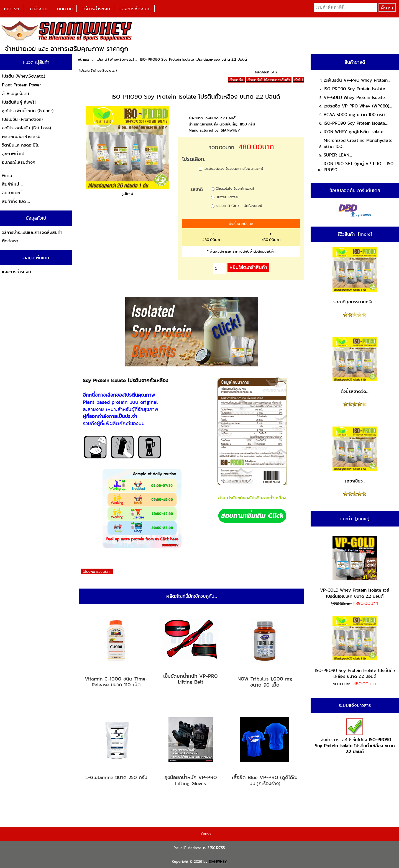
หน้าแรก (11, 9)
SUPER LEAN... (338, 155)
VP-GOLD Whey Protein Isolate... (355, 97)
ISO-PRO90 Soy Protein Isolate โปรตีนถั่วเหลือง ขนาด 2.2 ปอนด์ (355, 648)
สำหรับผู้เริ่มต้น (16, 93)
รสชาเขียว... (355, 455)
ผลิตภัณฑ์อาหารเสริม (21, 136)
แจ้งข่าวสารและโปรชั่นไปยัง (355, 737)
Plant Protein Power (21, 85)
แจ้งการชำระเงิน (135, 9)
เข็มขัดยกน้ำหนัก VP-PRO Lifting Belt (190, 679)
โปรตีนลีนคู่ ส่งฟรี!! (19, 102)
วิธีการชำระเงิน (96, 9)
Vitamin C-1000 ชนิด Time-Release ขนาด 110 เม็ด (116, 682)
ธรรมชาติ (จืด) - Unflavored (239, 206)
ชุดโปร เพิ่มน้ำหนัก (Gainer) (28, 111)
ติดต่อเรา (10, 241)
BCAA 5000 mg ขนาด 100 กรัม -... (357, 115)
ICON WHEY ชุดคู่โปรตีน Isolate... (355, 132)
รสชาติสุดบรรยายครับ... (355, 276)
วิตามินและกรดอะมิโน (21, 145)
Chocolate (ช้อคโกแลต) (235, 188)
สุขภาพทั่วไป (13, 154)
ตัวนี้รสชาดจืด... (355, 366)
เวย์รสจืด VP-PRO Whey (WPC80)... (358, 106)
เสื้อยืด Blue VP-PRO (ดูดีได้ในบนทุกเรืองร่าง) (265, 780)
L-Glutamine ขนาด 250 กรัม (116, 777)
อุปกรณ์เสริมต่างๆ (19, 162)
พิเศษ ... (9, 175)
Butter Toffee (227, 197)
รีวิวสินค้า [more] (355, 234)
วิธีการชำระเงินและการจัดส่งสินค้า (32, 232)
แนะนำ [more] (355, 518)
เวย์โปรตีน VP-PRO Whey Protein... (357, 80)
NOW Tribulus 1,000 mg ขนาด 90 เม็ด (265, 682)
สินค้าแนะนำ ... (15, 193)
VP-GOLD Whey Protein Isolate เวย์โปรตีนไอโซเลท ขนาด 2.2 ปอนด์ (355, 568)
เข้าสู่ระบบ (38, 9)
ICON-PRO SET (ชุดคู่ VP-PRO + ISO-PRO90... (360, 167)
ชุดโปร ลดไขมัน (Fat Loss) (26, 128)
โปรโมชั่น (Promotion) (22, 119)
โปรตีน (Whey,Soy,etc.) (115, 59)
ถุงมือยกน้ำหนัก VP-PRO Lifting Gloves (191, 780)
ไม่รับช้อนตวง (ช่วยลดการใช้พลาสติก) (233, 168)
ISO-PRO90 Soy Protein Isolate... (356, 89)
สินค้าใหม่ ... (13, 184)
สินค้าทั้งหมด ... (16, 201)
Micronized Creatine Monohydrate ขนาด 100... (358, 143)
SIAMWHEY (218, 861)
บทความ (65, 9)
